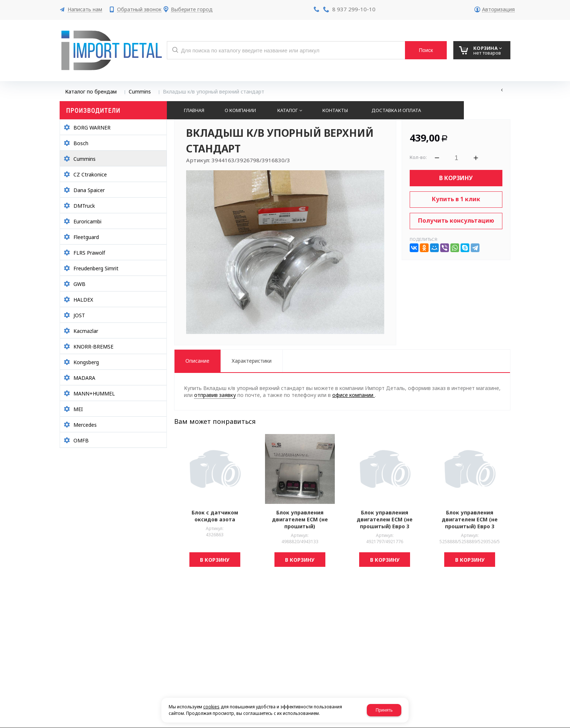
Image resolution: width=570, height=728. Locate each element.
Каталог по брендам (91, 92)
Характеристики (252, 361)
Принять (384, 710)
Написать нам (85, 10)
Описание (197, 361)
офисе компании (354, 395)
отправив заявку (215, 395)
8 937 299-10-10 (354, 9)
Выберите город (192, 10)
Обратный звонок (139, 10)
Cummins (140, 92)
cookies (211, 707)
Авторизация (498, 10)
